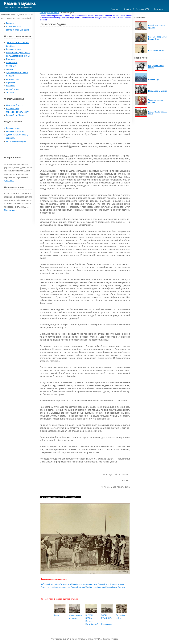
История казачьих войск (18, 30)
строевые (11, 82)
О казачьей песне (15, 105)
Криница (101, 587)
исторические (13, 79)
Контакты (159, 9)
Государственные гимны (18, 56)
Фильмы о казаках (15, 131)
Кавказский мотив (156, 50)
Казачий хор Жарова (16, 115)
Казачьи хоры (13, 108)
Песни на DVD (143, 9)
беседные (11, 66)
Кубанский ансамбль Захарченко (56, 584)
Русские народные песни (18, 53)
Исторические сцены (16, 141)
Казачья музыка (20, 3)
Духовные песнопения (17, 72)
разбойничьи (12, 89)
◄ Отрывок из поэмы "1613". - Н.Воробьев (60, 497)
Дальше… (9, 181)
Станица (121, 587)
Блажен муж (154, 79)
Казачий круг (111, 587)
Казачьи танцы (13, 128)
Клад (56, 615)
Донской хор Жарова (108, 584)
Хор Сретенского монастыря (84, 584)
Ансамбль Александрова (59, 587)
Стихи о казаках (14, 26)
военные (10, 46)
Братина (81, 587)
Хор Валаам (91, 587)
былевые (11, 86)
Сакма (74, 587)
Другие (44, 587)
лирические (12, 63)
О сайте (127, 9)
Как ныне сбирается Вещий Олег (157, 38)
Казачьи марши (14, 49)
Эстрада (10, 92)
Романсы (11, 59)
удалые (10, 69)
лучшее (121, 584)
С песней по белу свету (17, 112)
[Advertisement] (65, 50)
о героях (10, 76)
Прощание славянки (158, 91)
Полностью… (11, 210)
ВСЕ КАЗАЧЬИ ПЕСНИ (18, 43)
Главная (115, 9)
